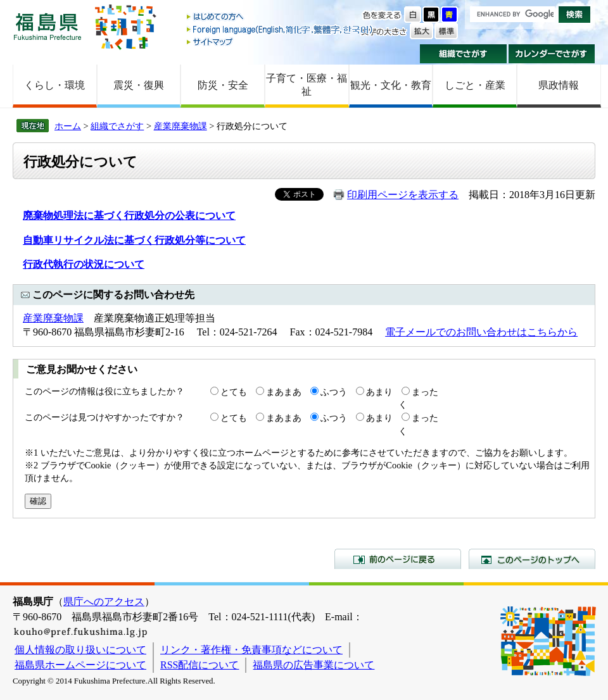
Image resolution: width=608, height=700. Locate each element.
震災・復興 (139, 85)
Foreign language (281, 29)
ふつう (334, 392)
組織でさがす (463, 54)
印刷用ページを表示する (403, 195)
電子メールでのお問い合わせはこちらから (481, 332)
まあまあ (284, 392)
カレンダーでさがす (552, 54)
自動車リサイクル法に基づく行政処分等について (134, 240)
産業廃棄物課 (180, 126)
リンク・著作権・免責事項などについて (251, 650)
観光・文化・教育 (391, 85)
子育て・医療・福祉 (307, 85)
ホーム (68, 126)
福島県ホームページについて (80, 665)
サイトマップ (281, 41)
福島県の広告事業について (313, 665)
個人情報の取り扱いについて (80, 650)
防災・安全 (223, 85)
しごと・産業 (475, 85)
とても (234, 392)
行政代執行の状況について (84, 264)
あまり (379, 392)
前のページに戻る (398, 559)
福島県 (47, 26)
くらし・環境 (54, 85)
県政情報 (559, 85)
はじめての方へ (281, 17)
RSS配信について (199, 665)
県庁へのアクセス (104, 602)
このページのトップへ (532, 559)
